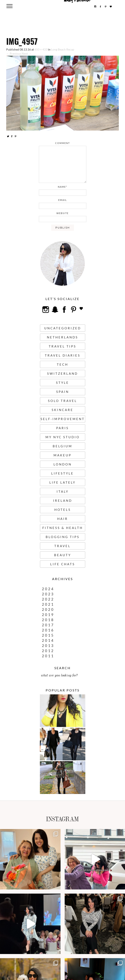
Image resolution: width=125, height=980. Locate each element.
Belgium (62, 446)
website (62, 213)
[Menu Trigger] (9, 6)
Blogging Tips (63, 537)
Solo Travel (62, 401)
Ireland (63, 501)
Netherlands (62, 337)
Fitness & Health (63, 528)
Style (62, 383)
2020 (48, 610)
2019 (48, 615)
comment (62, 143)
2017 (48, 625)
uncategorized (63, 328)
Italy (63, 491)
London (63, 464)
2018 (48, 620)
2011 (48, 656)
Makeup (62, 455)
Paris (62, 428)
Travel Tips (62, 346)
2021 (48, 604)
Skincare (62, 410)
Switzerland (62, 373)
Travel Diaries (63, 355)
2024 (48, 589)
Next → (27, 54)
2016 (48, 630)
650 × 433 (41, 49)
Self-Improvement (63, 419)
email (63, 200)
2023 (48, 594)
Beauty (63, 555)
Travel (62, 546)
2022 (48, 599)
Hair (63, 519)
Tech (62, 364)
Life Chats (63, 564)
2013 (48, 646)
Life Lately (62, 482)
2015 (48, 635)
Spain (63, 392)
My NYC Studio (63, 437)
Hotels (63, 510)
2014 (48, 640)
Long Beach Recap (63, 49)
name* (62, 187)
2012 (48, 651)
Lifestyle (62, 473)
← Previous (14, 54)
